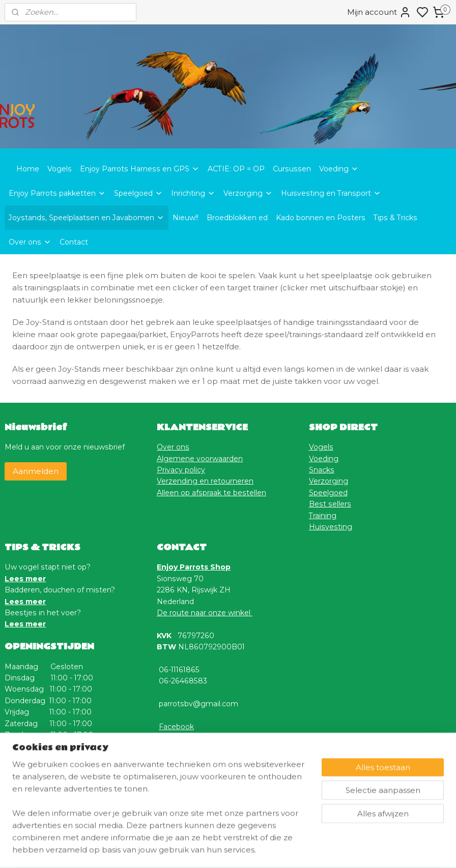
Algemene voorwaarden (200, 459)
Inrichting (193, 193)
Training (323, 516)
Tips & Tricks (395, 218)
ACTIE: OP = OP (236, 169)
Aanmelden (36, 471)
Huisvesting (331, 527)
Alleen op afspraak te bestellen (211, 493)
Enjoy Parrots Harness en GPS (140, 169)
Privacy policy (181, 470)
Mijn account (379, 12)
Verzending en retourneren (205, 481)
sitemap (260, 849)
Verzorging (248, 193)
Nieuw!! (186, 218)
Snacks (322, 470)
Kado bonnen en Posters (321, 218)
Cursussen (292, 169)
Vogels (60, 169)
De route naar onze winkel (205, 613)
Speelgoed (138, 193)
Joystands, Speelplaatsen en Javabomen (87, 218)
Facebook (176, 727)
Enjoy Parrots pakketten (57, 193)
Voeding (339, 169)
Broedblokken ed (237, 218)
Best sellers (330, 504)
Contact (74, 242)
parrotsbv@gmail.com (198, 704)
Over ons (30, 242)
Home (28, 169)
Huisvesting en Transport (331, 193)
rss (278, 849)
